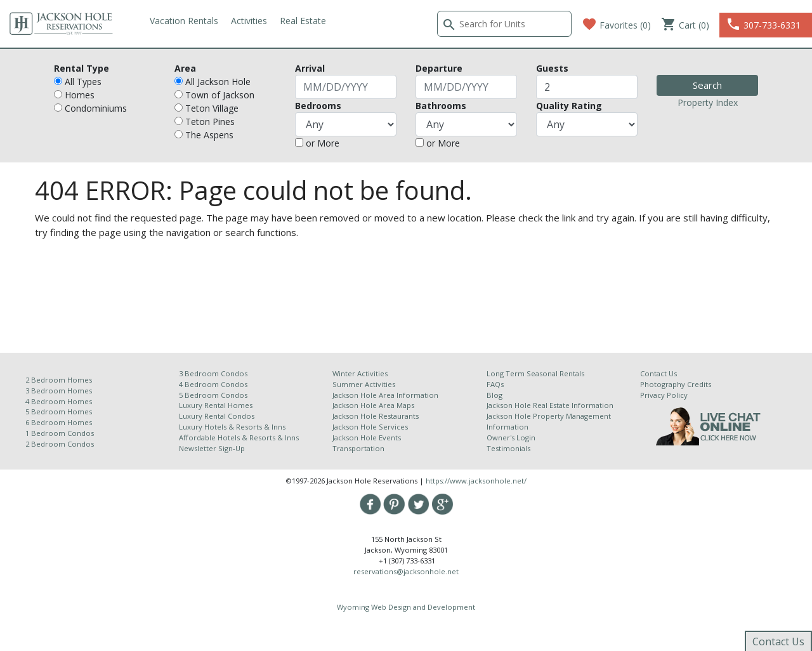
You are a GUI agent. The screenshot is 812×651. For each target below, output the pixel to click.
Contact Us (658, 373)
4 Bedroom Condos (213, 384)
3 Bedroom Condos (213, 373)
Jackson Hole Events (367, 437)
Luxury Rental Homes (216, 405)
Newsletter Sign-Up (212, 448)
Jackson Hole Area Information (385, 395)
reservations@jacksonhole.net (406, 571)
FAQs (495, 384)
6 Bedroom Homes (60, 422)
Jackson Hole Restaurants (376, 416)
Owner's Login (511, 437)
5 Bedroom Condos (213, 395)
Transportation (358, 448)
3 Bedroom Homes (59, 391)
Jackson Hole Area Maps (373, 405)
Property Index (708, 102)
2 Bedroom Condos (60, 444)
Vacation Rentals (184, 21)
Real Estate (303, 21)
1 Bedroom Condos (60, 433)
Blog (494, 395)
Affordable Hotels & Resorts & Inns (239, 437)
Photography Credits (676, 384)
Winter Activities (360, 373)
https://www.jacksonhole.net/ (476, 481)
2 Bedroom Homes (59, 380)
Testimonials (508, 448)
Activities (249, 21)
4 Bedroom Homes (59, 401)
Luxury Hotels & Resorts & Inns (232, 427)
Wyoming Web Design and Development (406, 607)
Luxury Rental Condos (217, 416)
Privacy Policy (664, 395)
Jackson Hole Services (370, 427)
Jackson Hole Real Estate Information (550, 405)
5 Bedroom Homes (59, 411)
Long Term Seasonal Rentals (535, 373)
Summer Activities (364, 384)
